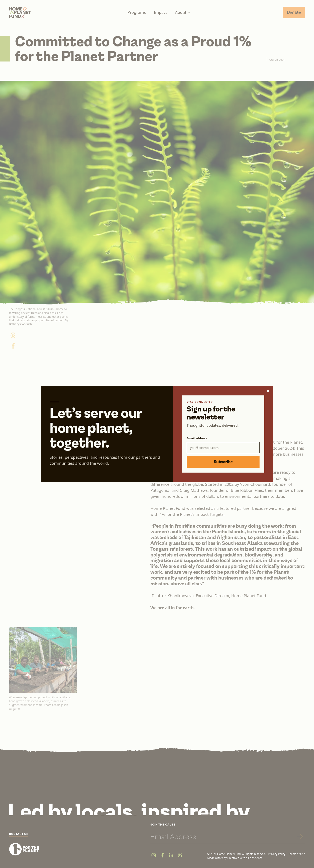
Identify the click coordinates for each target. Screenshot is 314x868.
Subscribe (223, 462)
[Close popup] (268, 391)
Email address (197, 438)
